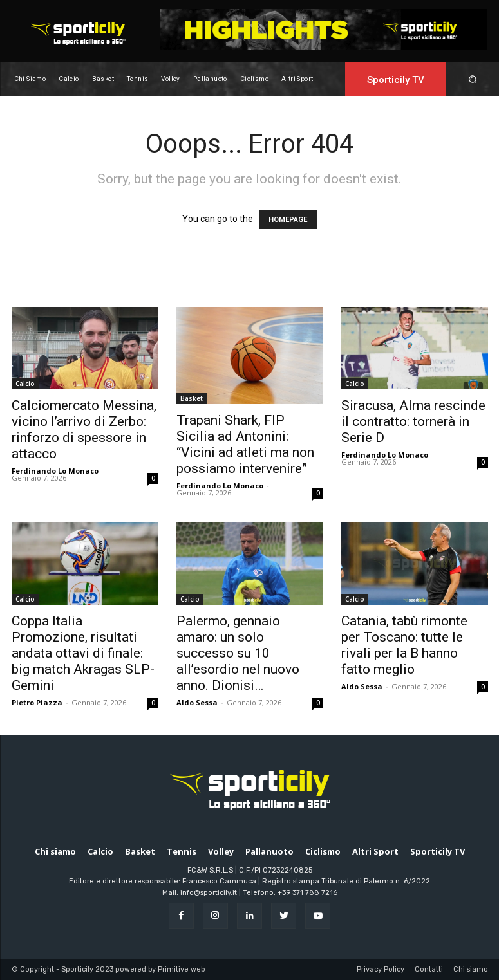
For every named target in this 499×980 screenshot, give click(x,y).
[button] (472, 79)
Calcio (25, 384)
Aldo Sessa (197, 702)
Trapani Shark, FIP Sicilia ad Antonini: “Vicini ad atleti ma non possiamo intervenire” (245, 444)
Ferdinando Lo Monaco (55, 471)
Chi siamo (471, 969)
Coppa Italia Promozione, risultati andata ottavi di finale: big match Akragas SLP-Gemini (83, 653)
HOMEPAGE (288, 220)
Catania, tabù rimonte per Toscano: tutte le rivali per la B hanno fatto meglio (404, 645)
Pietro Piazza (37, 702)
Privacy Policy (381, 969)
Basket (192, 398)
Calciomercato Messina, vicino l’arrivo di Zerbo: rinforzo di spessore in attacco (84, 430)
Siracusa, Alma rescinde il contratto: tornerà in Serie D (413, 421)
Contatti (429, 969)
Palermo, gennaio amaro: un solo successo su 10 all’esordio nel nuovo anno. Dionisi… (238, 653)
